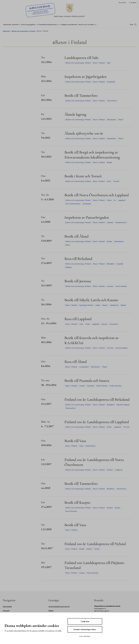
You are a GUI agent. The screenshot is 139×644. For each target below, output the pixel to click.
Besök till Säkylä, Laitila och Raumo (91, 300)
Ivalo (81, 324)
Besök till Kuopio (77, 502)
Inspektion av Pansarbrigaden (87, 217)
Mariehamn (112, 120)
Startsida (7, 25)
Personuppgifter (28, 25)
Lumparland (84, 367)
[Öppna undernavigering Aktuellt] (19, 24)
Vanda (97, 549)
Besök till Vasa (75, 441)
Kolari (88, 324)
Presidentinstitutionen (48, 25)
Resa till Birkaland (78, 259)
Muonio (105, 324)
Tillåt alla (85, 621)
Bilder (51, 611)
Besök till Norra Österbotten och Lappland (97, 195)
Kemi (109, 181)
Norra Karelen (121, 286)
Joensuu (110, 286)
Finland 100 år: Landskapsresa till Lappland (97, 422)
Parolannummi (121, 223)
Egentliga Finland (86, 305)
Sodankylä (111, 82)
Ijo (115, 200)
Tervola (126, 427)
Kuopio (117, 508)
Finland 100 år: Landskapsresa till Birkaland (97, 399)
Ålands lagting (75, 114)
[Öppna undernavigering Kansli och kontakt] (95, 24)
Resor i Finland (99, 63)
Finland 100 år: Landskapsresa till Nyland (95, 544)
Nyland (89, 549)
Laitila (98, 305)
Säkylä (123, 305)
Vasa (81, 446)
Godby (109, 241)
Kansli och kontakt (86, 25)
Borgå (109, 162)
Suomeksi (122, 3)
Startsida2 (7, 606)
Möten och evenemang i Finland (23, 31)
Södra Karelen (102, 386)
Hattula (110, 223)
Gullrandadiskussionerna (59, 606)
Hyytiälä (120, 264)
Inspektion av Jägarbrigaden (86, 77)
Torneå (116, 181)
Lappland (122, 200)
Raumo (105, 305)
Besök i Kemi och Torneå (83, 176)
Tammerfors (112, 101)
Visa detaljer (85, 636)
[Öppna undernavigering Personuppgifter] (37, 24)
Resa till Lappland (78, 319)
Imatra (82, 386)
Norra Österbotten (73, 204)
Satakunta (114, 305)
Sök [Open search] (132, 24)
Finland (110, 470)
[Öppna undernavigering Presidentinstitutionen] (58, 24)
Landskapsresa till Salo (81, 58)
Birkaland (111, 264)
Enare (109, 200)
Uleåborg (118, 470)
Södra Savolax (115, 386)
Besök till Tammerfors (81, 95)
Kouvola (110, 348)
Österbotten (91, 446)
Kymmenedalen (121, 348)
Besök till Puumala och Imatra (87, 381)
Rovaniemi (114, 324)
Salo (109, 63)
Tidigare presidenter (69, 25)
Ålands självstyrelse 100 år (84, 133)
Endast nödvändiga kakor (85, 629)
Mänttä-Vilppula (123, 405)
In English (133, 3)
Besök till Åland (76, 236)
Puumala (91, 386)
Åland (121, 120)
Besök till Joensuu (78, 281)
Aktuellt (15, 25)
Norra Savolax (71, 511)
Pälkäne (68, 267)
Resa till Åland (76, 362)
